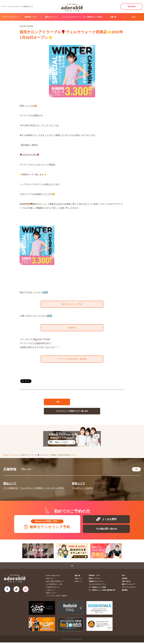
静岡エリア (79, 485)
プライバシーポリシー (129, 589)
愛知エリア (10, 485)
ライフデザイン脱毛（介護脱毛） (57, 597)
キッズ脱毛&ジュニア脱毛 (93, 17)
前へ (58, 403)
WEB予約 (132, 7)
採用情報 (125, 592)
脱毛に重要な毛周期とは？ (55, 583)
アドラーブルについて (10, 17)
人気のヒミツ (51, 592)
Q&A (134, 17)
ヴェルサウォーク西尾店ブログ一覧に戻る (72, 413)
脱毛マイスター (52, 594)
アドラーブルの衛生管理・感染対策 (72, 360)
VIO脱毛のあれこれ (53, 589)
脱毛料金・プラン (31, 17)
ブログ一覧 (15, 456)
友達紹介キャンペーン (96, 583)
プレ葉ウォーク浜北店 (82, 489)
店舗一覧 (113, 17)
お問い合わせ (126, 583)
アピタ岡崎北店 (11, 489)
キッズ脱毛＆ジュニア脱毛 (98, 589)
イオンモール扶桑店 (55, 489)
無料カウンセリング (128, 586)
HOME (6, 456)
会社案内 (125, 580)
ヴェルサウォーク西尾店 (32, 489)
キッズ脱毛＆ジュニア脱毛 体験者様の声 (102, 592)
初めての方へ (51, 580)
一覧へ (136, 471)
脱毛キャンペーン (51, 17)
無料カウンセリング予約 (72, 304)
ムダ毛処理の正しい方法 (55, 586)
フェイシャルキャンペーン (72, 17)
